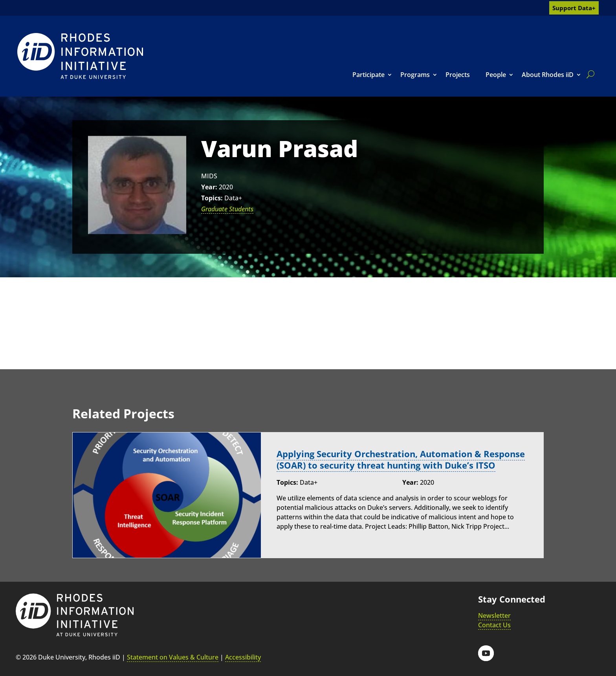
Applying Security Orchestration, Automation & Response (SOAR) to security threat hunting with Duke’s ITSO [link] (401, 460)
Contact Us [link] (494, 625)
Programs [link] (415, 75)
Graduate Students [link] (227, 209)
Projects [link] (458, 75)
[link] (80, 56)
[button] (486, 653)
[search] (589, 74)
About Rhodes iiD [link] (548, 75)
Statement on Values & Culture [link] (173, 657)
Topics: (212, 198)
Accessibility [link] (243, 657)
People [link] (496, 75)
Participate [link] (368, 75)
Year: (209, 187)
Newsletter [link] (494, 616)
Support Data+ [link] (574, 8)
